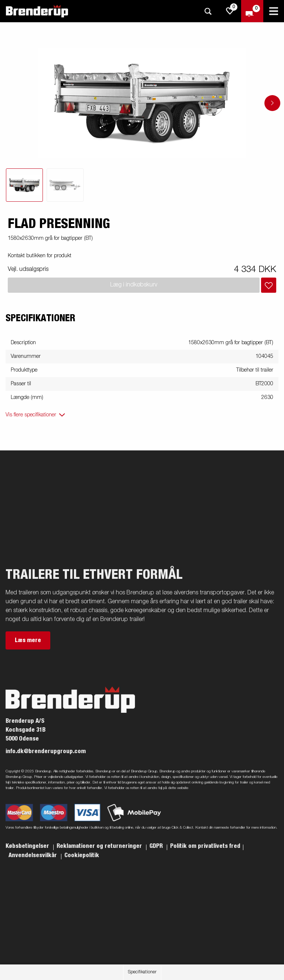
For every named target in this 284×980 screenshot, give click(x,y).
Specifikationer (142, 972)
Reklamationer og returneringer (100, 846)
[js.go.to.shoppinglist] (230, 11)
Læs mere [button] (28, 640)
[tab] (24, 185)
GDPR (157, 846)
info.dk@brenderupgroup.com (46, 751)
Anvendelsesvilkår (33, 855)
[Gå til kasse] (252, 11)
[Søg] (208, 11)
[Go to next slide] (272, 103)
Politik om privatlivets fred (205, 846)
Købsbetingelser (28, 846)
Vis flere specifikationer (31, 415)
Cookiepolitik (82, 855)
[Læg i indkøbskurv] (269, 285)
